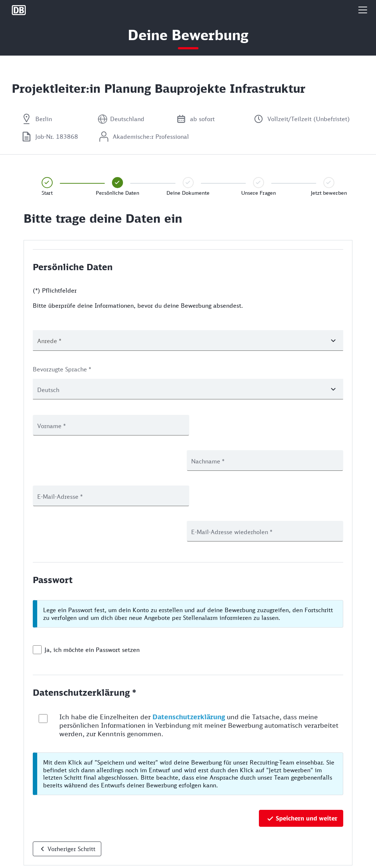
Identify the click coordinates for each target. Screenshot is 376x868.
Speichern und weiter (307, 748)
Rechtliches (25, 858)
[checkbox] (37, 579)
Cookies (21, 846)
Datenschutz (26, 834)
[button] (363, 10)
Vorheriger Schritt (71, 778)
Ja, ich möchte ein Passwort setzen (92, 579)
